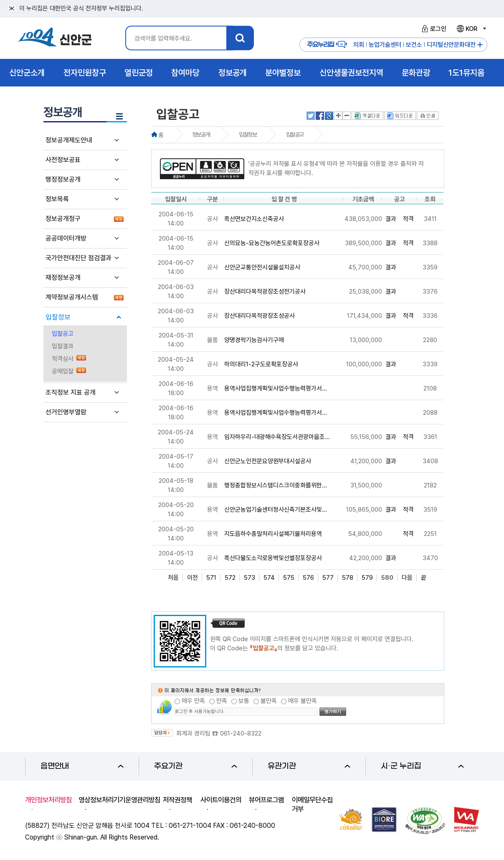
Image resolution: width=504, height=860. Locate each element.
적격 (408, 219)
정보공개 (201, 134)
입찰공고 (63, 334)
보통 (244, 701)
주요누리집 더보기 (480, 45)
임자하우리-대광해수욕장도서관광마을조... (277, 437)
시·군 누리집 (422, 766)
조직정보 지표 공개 (71, 392)
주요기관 (196, 766)
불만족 (269, 701)
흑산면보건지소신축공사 (254, 219)
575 (289, 578)
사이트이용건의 (221, 800)
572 (230, 578)
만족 (222, 701)
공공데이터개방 (66, 238)
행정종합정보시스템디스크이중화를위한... (276, 485)
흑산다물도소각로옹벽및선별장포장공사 (273, 558)
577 (328, 578)
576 (308, 578)
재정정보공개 (63, 278)
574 (269, 578)
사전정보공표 (63, 160)
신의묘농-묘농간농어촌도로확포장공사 (272, 243)
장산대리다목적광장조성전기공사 (265, 292)
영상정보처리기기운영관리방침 (119, 800)
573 (249, 578)
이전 (192, 578)
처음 (173, 578)
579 (367, 578)
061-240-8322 (241, 733)
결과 (391, 219)
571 (211, 578)
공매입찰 (63, 371)
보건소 (414, 45)
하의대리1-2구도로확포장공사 (261, 364)
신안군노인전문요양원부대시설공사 (268, 461)
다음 (407, 578)
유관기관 (309, 766)
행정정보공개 (63, 179)
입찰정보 (58, 317)
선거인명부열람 (66, 412)
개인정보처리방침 (48, 800)
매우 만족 (193, 701)
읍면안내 (82, 766)
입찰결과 (63, 346)
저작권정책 (177, 800)
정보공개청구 (63, 219)
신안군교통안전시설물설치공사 (262, 267)
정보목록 (57, 199)
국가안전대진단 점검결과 (79, 258)
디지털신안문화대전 (451, 45)
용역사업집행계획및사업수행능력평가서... (276, 388)
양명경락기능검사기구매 (254, 340)
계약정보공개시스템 (72, 297)
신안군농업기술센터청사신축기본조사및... (276, 510)
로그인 (433, 29)
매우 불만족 (303, 701)
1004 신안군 (54, 38)
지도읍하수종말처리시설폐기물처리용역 (273, 534)
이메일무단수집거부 (312, 804)
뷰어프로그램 (266, 800)
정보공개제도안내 (69, 140)
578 (348, 578)
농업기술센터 (385, 45)
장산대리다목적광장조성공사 (260, 316)
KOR (471, 29)
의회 (359, 45)
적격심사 (63, 359)
